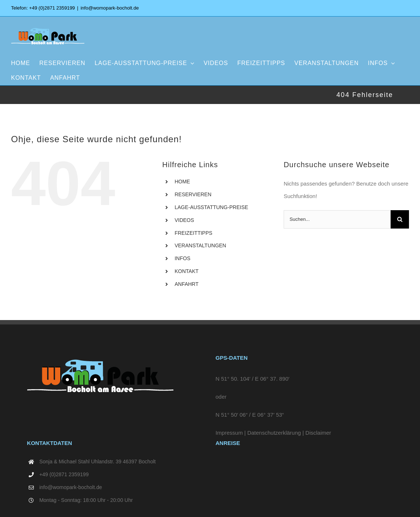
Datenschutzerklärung (274, 433)
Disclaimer (318, 433)
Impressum (229, 433)
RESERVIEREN (193, 194)
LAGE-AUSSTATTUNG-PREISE (211, 207)
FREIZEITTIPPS (193, 233)
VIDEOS (184, 220)
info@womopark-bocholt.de (110, 8)
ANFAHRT (186, 284)
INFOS (182, 258)
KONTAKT (186, 271)
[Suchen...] (337, 219)
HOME (182, 182)
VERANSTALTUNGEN (200, 245)
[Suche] (400, 219)
